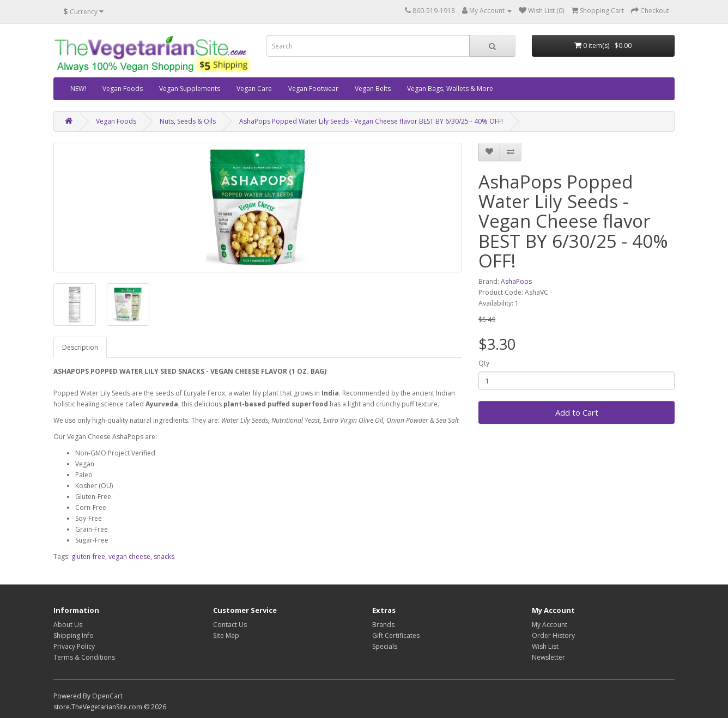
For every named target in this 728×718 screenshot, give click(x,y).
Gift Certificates (396, 635)
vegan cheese (129, 556)
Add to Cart (577, 412)
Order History (553, 635)
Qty (484, 363)
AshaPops (516, 281)
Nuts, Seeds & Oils (188, 121)
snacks (164, 556)
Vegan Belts (373, 89)
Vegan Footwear (313, 89)
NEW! (78, 89)
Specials (385, 646)
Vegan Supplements (190, 89)
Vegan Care (254, 89)
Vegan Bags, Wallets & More (450, 89)
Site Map (226, 635)
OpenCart (107, 696)
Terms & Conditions (84, 657)
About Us (68, 625)
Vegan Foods (123, 89)
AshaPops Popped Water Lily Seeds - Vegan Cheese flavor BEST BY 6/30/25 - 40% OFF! (371, 121)
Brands (383, 625)
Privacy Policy (74, 646)
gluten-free (88, 556)
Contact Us (230, 625)
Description (80, 347)
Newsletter (548, 657)
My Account (550, 625)
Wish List (545, 646)
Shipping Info (74, 635)
